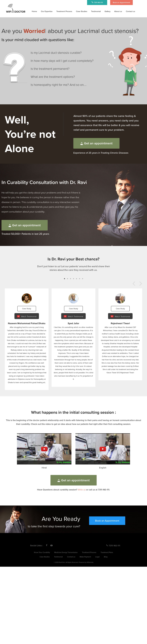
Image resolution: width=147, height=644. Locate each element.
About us (118, 11)
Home (34, 11)
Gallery (107, 11)
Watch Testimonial (27, 316)
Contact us (130, 11)
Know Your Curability (42, 552)
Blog (106, 557)
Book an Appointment (121, 2)
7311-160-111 (97, 2)
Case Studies (82, 11)
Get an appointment (96, 143)
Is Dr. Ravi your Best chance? (73, 259)
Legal (97, 557)
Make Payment (85, 557)
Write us (82, 490)
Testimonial (96, 11)
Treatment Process (64, 11)
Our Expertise (47, 11)
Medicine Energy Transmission (66, 552)
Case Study (27, 309)
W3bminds (90, 562)
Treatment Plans (107, 552)
